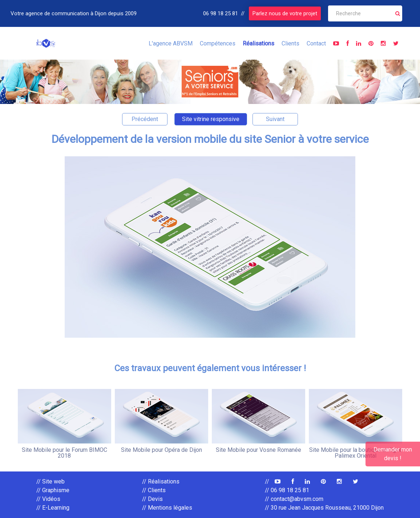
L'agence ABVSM (171, 43)
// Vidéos (48, 499)
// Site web (51, 481)
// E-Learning (53, 508)
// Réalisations (161, 481)
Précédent (145, 119)
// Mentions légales (167, 508)
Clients (290, 43)
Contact (316, 43)
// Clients (154, 490)
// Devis (152, 499)
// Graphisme (53, 490)
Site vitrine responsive (211, 119)
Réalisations (259, 43)
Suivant (275, 119)
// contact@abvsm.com (294, 499)
